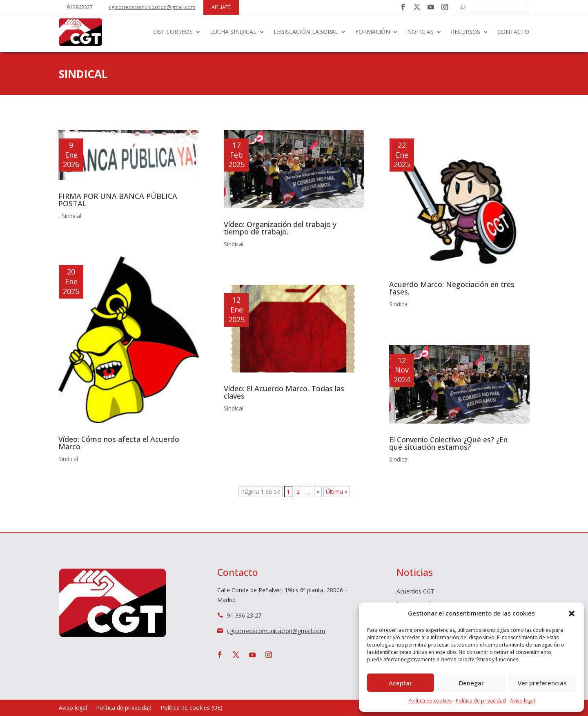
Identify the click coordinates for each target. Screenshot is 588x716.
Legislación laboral (306, 32)
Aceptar (400, 683)
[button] (572, 613)
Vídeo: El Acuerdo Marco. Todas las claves (284, 392)
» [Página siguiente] (318, 492)
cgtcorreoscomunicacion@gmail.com (152, 7)
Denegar (471, 683)
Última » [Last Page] (337, 492)
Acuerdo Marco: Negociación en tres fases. (452, 288)
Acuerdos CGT (415, 592)
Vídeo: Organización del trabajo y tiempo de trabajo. (280, 228)
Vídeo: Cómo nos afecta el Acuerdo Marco (119, 443)
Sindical (71, 216)
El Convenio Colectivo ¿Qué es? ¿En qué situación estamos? (448, 443)
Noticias (420, 32)
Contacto (513, 32)
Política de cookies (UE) (192, 708)
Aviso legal (522, 701)
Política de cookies (430, 701)
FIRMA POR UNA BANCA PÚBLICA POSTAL (118, 200)
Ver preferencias (542, 683)
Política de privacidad (481, 701)
